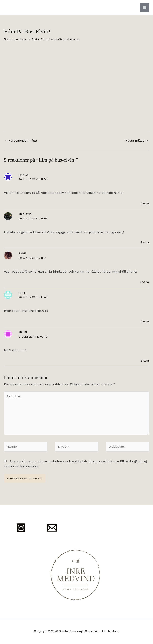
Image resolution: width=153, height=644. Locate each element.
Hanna (23, 175)
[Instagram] (21, 528)
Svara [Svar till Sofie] (145, 321)
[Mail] (52, 528)
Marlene (25, 214)
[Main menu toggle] (145, 8)
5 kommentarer (16, 39)
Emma (23, 254)
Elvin (35, 39)
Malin (23, 332)
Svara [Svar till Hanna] (145, 203)
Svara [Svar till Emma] (145, 282)
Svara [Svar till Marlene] (145, 242)
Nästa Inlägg (137, 141)
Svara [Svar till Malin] (145, 361)
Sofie (23, 293)
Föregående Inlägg (21, 141)
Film (44, 39)
